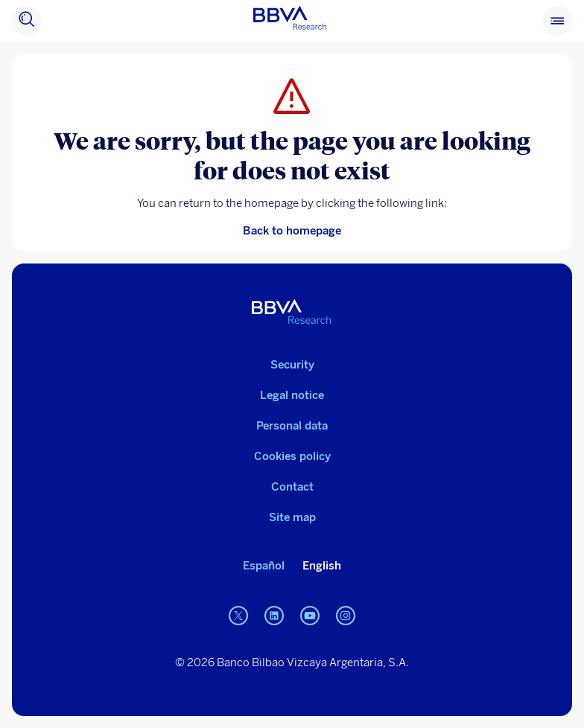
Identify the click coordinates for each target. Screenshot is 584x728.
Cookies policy (292, 456)
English (322, 566)
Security (292, 365)
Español (264, 566)
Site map (292, 517)
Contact (292, 487)
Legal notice (292, 395)
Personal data (292, 426)
